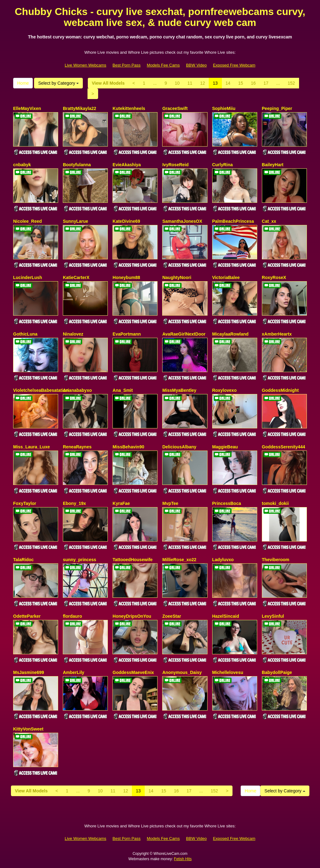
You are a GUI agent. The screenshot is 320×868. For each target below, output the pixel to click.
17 (266, 83)
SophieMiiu (224, 108)
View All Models (108, 83)
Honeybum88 (126, 277)
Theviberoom (276, 560)
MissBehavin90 (128, 447)
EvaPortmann (127, 334)
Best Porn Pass (127, 65)
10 (177, 83)
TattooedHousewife (132, 560)
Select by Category (58, 83)
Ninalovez (73, 334)
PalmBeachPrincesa (233, 221)
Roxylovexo (225, 390)
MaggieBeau (225, 447)
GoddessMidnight (280, 390)
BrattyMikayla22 (80, 108)
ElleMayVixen (27, 108)
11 (190, 83)
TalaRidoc (23, 560)
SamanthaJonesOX (182, 221)
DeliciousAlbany (179, 447)
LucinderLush (28, 277)
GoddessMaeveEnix (133, 672)
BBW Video (196, 65)
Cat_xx (269, 221)
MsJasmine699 (29, 672)
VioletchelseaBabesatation (41, 390)
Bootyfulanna (77, 165)
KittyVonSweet (28, 729)
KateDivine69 (126, 221)
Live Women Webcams (85, 65)
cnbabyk (22, 165)
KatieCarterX (76, 277)
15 (241, 83)
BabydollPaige (277, 672)
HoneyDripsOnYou (132, 616)
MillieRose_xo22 (179, 560)
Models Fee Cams (163, 65)
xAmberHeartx (277, 334)
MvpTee (170, 503)
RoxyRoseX (274, 277)
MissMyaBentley (179, 390)
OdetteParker (27, 616)
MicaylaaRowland (230, 334)
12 (202, 83)
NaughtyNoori (177, 277)
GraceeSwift (175, 108)
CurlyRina (222, 165)
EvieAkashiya (127, 165)
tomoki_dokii (275, 503)
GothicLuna (25, 334)
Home (23, 83)
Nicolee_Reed (27, 221)
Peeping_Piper (277, 108)
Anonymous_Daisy (182, 672)
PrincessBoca (227, 503)
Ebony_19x (74, 503)
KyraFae (121, 503)
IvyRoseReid (175, 165)
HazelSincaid (226, 616)
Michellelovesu (228, 672)
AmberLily (73, 672)
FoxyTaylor (25, 503)
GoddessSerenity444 (284, 447)
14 (228, 83)
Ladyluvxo (223, 560)
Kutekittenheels (129, 108)
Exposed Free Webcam (234, 65)
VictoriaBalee (226, 277)
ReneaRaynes (77, 447)
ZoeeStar (172, 616)
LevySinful (273, 616)
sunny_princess (80, 560)
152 (291, 83)
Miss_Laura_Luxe (32, 447)
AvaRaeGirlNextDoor (184, 334)
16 (253, 83)
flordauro (72, 616)
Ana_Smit (123, 390)
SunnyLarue (75, 221)
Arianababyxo (77, 390)
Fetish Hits (183, 859)
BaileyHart (273, 165)
